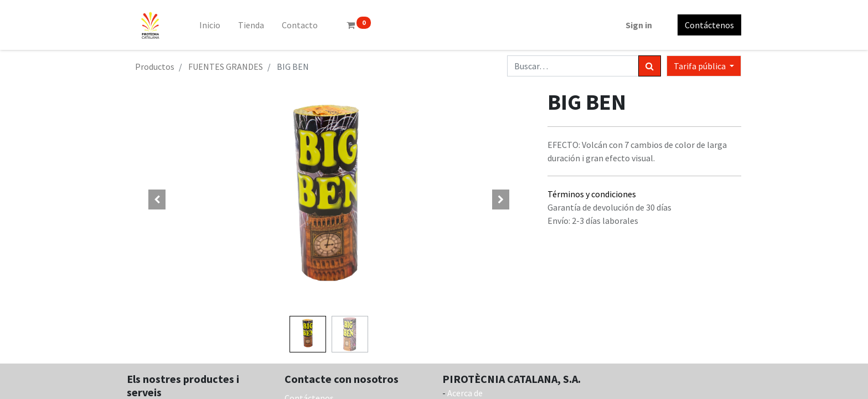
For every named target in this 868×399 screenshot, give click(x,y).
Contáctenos (709, 25)
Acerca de (465, 393)
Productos (155, 66)
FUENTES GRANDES (226, 66)
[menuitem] (210, 25)
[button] (157, 199)
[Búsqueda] (650, 66)
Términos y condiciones (592, 194)
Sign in (639, 25)
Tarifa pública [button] (701, 66)
